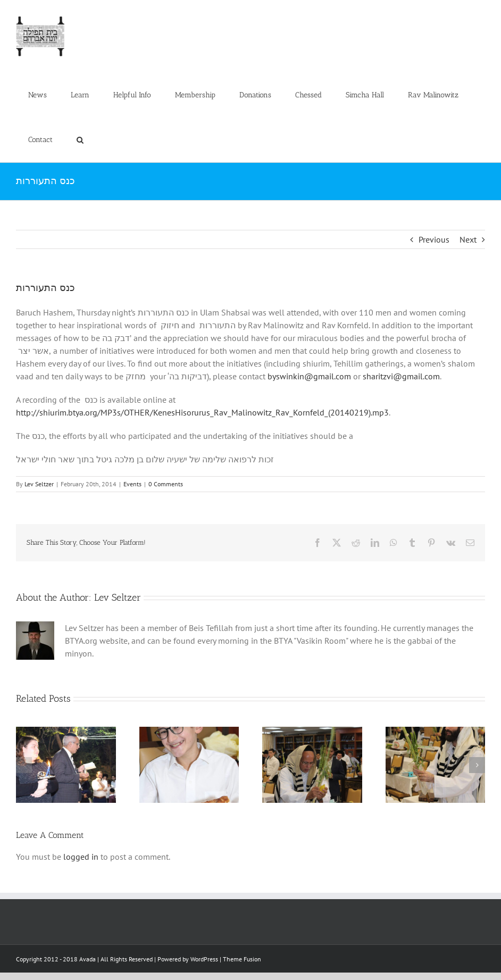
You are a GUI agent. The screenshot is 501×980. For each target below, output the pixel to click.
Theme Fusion (242, 959)
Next (468, 239)
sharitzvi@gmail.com (401, 376)
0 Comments (166, 484)
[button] (80, 140)
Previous (434, 239)
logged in (81, 857)
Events (132, 484)
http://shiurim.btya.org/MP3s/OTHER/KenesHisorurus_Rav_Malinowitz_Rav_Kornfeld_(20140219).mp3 (202, 412)
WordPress (204, 959)
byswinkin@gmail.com (309, 376)
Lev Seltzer (39, 484)
